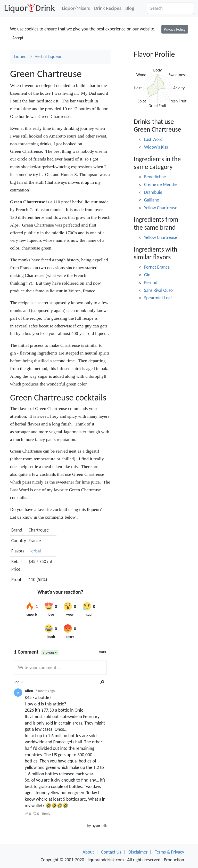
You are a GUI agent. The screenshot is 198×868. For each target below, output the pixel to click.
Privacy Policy (175, 29)
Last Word (153, 139)
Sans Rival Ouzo (158, 290)
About (88, 852)
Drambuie (153, 192)
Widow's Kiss (156, 147)
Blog (130, 8)
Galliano (152, 200)
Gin (147, 275)
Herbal (35, 551)
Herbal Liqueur (48, 57)
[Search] (170, 8)
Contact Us (111, 852)
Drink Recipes (108, 8)
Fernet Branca (157, 267)
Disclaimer (138, 852)
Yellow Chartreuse (161, 208)
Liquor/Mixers (76, 8)
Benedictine (155, 177)
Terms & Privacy (169, 852)
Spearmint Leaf (158, 298)
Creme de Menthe (161, 184)
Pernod (151, 283)
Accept (18, 38)
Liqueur (21, 57)
